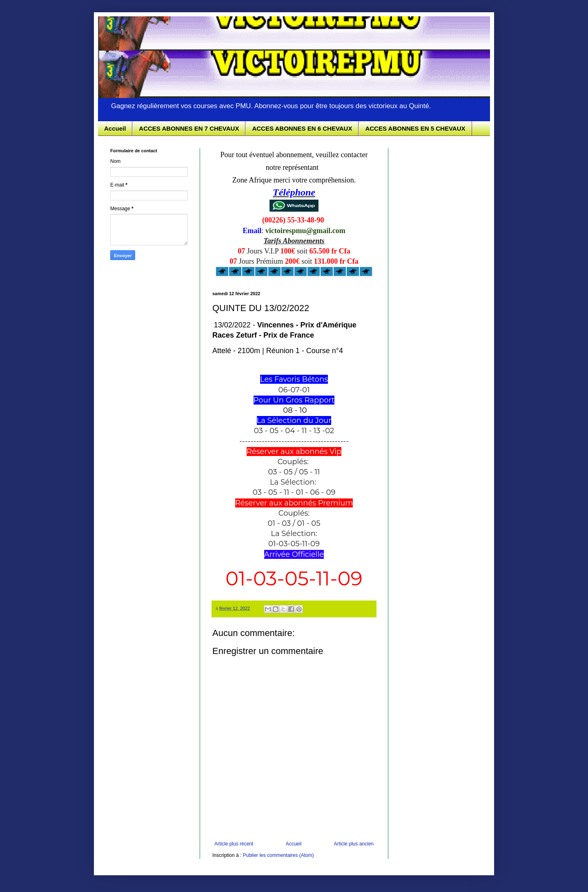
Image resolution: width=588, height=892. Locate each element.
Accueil (115, 128)
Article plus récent (234, 844)
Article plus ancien (354, 844)
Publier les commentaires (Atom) (278, 855)
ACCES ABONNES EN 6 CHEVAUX (302, 128)
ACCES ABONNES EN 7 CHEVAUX (189, 128)
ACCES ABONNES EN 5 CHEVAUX (415, 128)
